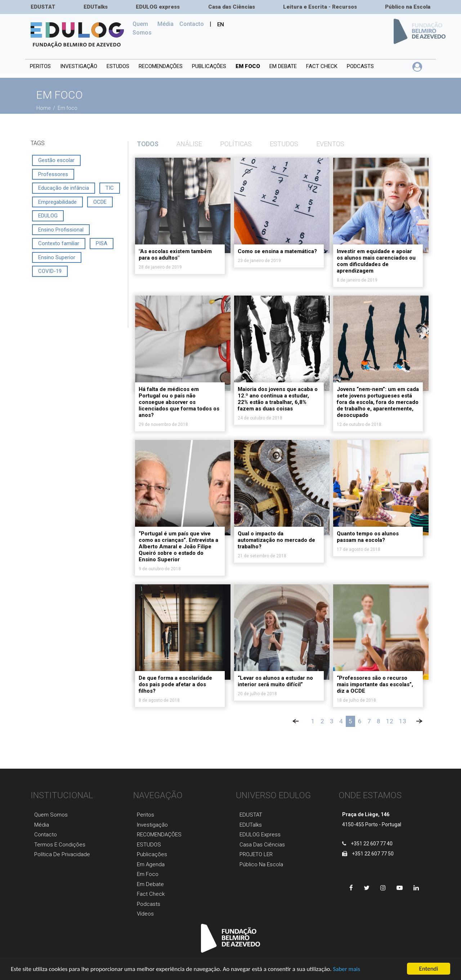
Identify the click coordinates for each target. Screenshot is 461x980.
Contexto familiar (59, 243)
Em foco (248, 66)
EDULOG (48, 216)
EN (221, 24)
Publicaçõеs (152, 854)
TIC (110, 188)
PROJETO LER (256, 854)
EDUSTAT (43, 7)
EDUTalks (96, 7)
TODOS (148, 144)
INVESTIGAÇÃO (79, 66)
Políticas (236, 144)
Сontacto (192, 24)
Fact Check (322, 66)
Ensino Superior (57, 257)
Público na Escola (408, 7)
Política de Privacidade (62, 854)
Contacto (46, 835)
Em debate (283, 66)
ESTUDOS (118, 66)
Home (44, 108)
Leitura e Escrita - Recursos (320, 7)
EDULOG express (158, 7)
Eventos (330, 144)
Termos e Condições (60, 845)
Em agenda (151, 864)
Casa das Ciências (232, 7)
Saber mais (346, 970)
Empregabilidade (57, 202)
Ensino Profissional (61, 230)
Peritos (40, 66)
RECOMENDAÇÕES (161, 66)
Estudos (284, 144)
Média (165, 24)
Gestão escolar (56, 160)
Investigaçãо (152, 825)
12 (390, 721)
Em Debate (150, 884)
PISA (102, 243)
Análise (189, 144)
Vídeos (145, 914)
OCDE (100, 202)
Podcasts (360, 66)
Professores (53, 174)
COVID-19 (50, 271)
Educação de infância (64, 188)
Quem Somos (144, 28)
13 (403, 721)
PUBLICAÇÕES (209, 66)
